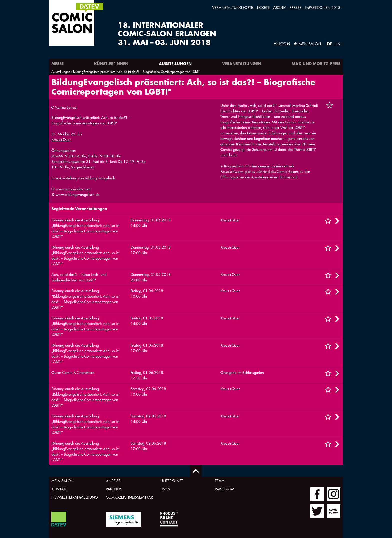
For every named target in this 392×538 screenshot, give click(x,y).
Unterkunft (172, 481)
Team (220, 481)
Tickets (263, 7)
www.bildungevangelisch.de (78, 194)
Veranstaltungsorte (233, 7)
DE (330, 44)
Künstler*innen (111, 63)
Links (165, 489)
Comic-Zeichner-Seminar (129, 497)
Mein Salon (63, 481)
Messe (58, 63)
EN (338, 44)
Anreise (113, 481)
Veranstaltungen (242, 63)
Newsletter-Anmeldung (75, 497)
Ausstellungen (175, 63)
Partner (113, 489)
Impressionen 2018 (323, 7)
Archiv (280, 7)
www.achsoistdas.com (73, 189)
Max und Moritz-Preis (316, 63)
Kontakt (60, 489)
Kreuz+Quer (61, 139)
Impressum (225, 489)
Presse (296, 7)
